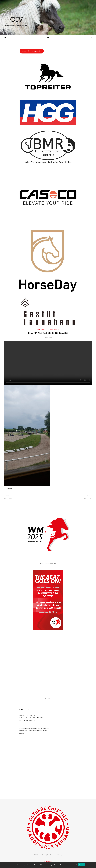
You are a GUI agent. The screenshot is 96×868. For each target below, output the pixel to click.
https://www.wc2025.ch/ (48, 564)
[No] (94, 865)
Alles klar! (81, 865)
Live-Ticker (41, 330)
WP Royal (60, 855)
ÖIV (17, 20)
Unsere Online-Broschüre (32, 51)
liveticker (10, 489)
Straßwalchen (53, 330)
